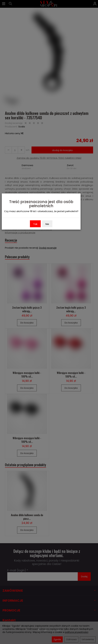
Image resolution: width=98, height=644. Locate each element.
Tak (35, 224)
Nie (47, 224)
